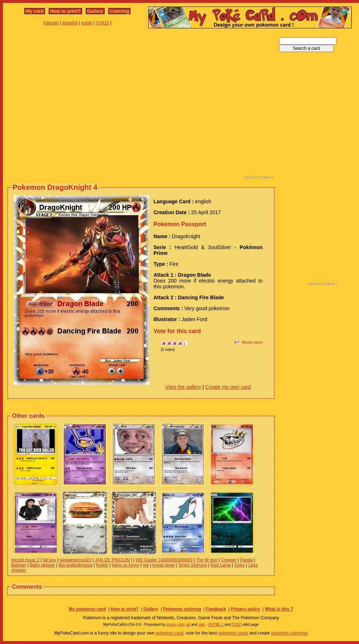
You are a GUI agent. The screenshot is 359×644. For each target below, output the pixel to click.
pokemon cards (233, 633)
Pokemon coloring (182, 609)
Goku (240, 565)
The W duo (207, 560)
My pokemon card (87, 609)
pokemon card (170, 633)
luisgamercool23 (75, 560)
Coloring (119, 11)
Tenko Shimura (193, 565)
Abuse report (252, 342)
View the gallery (183, 387)
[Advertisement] (68, 106)
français (51, 23)
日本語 (102, 23)
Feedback (216, 609)
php (181, 625)
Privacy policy (245, 609)
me (146, 565)
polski (87, 23)
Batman (19, 565)
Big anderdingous (75, 565)
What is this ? (279, 609)
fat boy (49, 560)
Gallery (95, 11)
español (70, 23)
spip (202, 625)
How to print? (65, 11)
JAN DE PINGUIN (112, 560)
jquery (171, 625)
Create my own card (228, 387)
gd (188, 625)
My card (35, 11)
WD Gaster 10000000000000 (164, 560)
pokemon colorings (289, 633)
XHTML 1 (216, 625)
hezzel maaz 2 (25, 560)
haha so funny (126, 565)
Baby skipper (42, 565)
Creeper (229, 560)
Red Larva (221, 565)
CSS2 (236, 625)
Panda (247, 560)
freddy (102, 565)
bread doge (163, 565)
